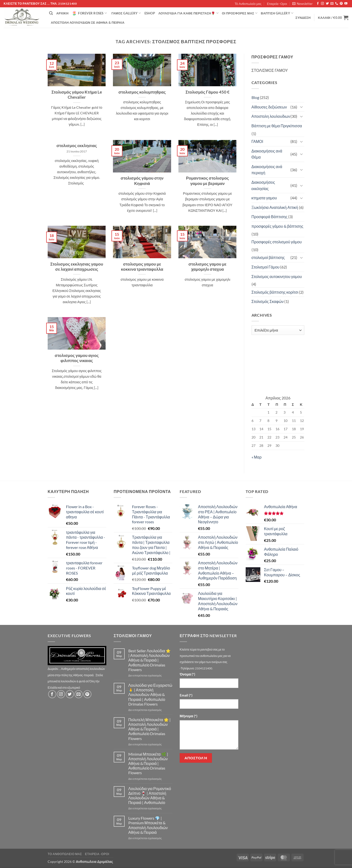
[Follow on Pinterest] (341, 4)
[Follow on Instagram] (322, 4)
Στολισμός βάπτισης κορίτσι (275, 292)
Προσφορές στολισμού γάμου (277, 242)
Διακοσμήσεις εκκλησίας (263, 185)
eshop (150, 13)
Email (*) (186, 695)
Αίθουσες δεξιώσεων (269, 107)
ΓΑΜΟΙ (257, 141)
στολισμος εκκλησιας (77, 146)
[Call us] (337, 4)
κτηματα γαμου (264, 198)
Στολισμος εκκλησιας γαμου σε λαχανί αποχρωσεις (77, 267)
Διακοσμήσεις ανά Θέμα (267, 154)
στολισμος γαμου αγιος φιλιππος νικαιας (77, 358)
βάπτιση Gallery (277, 13)
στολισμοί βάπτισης (268, 257)
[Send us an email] (332, 4)
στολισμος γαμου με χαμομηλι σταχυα (208, 267)
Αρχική (62, 13)
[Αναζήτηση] (51, 13)
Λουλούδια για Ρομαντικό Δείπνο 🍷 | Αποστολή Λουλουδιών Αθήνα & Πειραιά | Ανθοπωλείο (150, 796)
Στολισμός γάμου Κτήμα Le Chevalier (77, 95)
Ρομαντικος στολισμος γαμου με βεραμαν (207, 181)
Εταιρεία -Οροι (277, 4)
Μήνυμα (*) (188, 716)
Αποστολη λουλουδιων (271, 116)
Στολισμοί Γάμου (266, 267)
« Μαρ (257, 457)
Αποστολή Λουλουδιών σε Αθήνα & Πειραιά (88, 22)
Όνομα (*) (187, 674)
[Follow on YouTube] (346, 4)
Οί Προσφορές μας (240, 13)
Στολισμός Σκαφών (268, 301)
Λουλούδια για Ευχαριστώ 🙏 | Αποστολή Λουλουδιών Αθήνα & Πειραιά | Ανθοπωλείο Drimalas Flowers (150, 695)
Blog (255, 97)
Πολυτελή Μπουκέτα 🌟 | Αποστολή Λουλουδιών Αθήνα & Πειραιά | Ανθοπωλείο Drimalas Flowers (149, 729)
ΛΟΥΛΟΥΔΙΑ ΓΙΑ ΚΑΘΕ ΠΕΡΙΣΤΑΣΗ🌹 (188, 13)
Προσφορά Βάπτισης (269, 217)
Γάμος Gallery (126, 13)
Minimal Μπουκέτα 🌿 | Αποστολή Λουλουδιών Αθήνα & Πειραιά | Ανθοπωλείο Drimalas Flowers (148, 763)
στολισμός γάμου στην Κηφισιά (142, 181)
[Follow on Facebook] (318, 4)
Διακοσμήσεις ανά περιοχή (267, 170)
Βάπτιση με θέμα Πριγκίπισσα (277, 126)
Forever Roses (89, 13)
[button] (302, 4)
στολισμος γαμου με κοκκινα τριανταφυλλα (142, 267)
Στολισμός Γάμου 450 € (208, 92)
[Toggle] (301, 107)
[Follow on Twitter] (327, 4)
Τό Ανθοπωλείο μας (248, 4)
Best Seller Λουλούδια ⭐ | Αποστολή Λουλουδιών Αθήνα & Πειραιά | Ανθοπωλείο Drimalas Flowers (149, 660)
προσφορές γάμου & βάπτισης (277, 226)
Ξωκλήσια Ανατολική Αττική (275, 207)
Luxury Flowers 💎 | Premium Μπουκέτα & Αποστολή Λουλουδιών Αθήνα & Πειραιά (148, 825)
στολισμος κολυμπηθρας (142, 92)
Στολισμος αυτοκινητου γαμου (277, 276)
